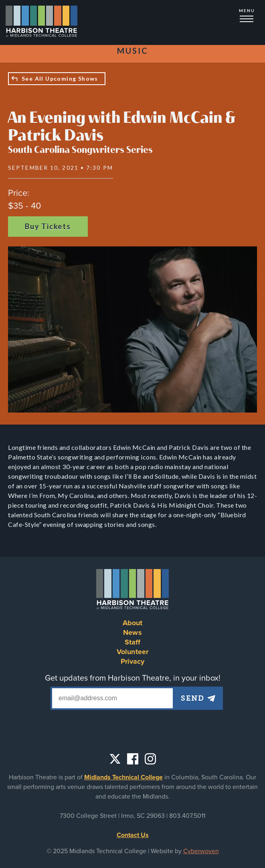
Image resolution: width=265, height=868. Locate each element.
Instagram (150, 759)
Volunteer (132, 652)
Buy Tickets (48, 226)
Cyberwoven (201, 851)
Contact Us (133, 835)
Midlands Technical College (123, 777)
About (133, 623)
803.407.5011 (187, 816)
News (132, 632)
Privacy (133, 661)
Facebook (133, 759)
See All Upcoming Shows (60, 78)
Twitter (115, 759)
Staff (133, 642)
